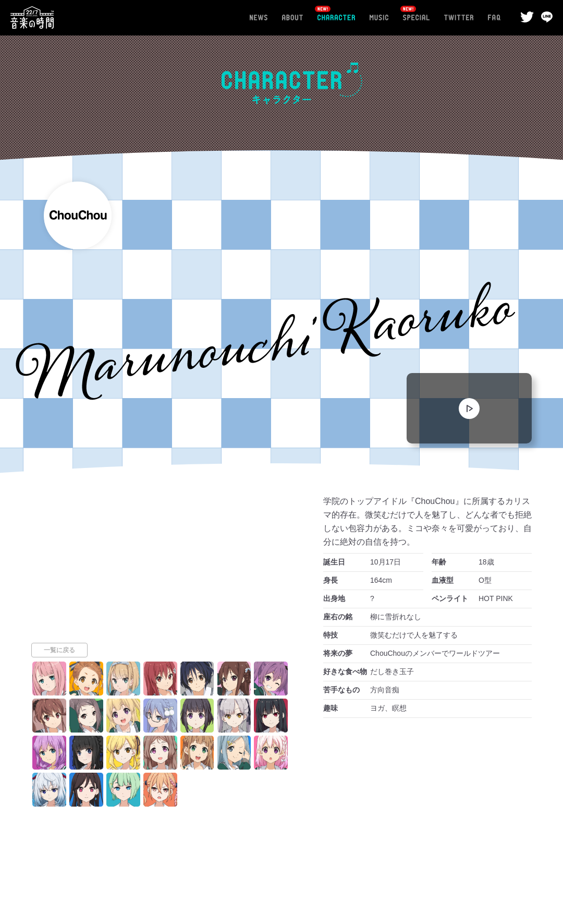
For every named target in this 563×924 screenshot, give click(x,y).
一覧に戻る (59, 711)
